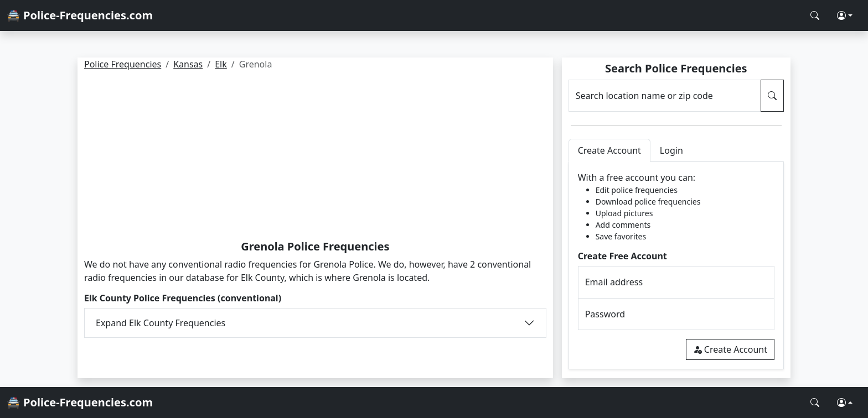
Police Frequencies (123, 64)
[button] (845, 15)
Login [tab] (671, 150)
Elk (221, 64)
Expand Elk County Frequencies (161, 323)
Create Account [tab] (609, 150)
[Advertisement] (315, 157)
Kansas (188, 64)
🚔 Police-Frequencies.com (80, 15)
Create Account (730, 349)
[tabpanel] (676, 266)
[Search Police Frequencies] (815, 15)
